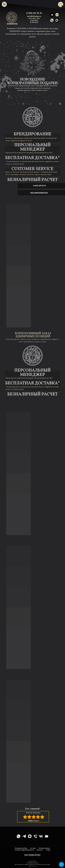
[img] (57, 20)
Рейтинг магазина (33, 813)
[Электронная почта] (47, 836)
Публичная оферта (45, 848)
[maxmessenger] (30, 836)
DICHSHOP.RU (12, 24)
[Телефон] (35, 836)
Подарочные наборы (21, 848)
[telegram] (24, 836)
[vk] (41, 836)
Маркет (33, 821)
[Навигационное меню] (4, 4)
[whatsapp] (19, 836)
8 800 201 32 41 (34, 13)
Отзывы (48, 850)
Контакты (40, 850)
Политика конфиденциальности (24, 850)
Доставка (33, 848)
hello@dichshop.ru (34, 16)
